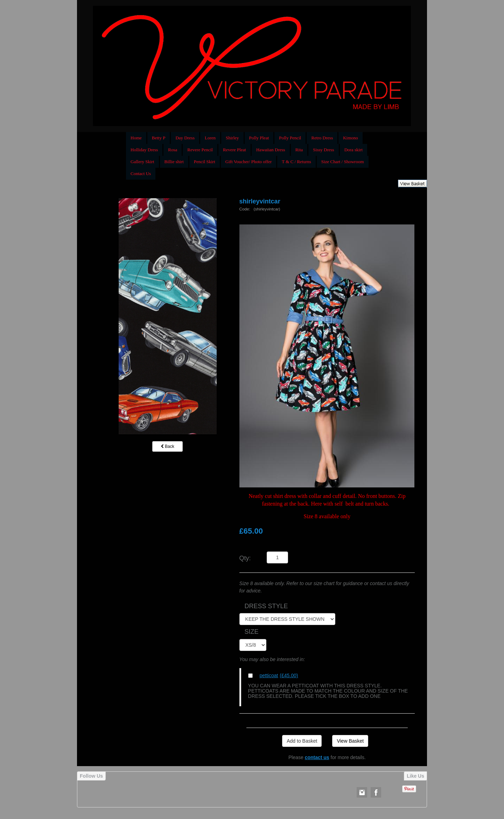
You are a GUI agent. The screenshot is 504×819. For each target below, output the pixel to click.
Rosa (173, 150)
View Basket (350, 741)
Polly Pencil (290, 138)
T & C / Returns (296, 162)
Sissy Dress (323, 150)
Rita (299, 150)
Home (136, 138)
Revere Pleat (234, 150)
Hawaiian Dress (271, 150)
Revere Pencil (200, 150)
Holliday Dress (144, 150)
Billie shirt (174, 162)
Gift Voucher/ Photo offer (249, 162)
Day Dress (185, 138)
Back (168, 446)
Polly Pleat (259, 138)
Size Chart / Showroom (343, 162)
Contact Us (141, 173)
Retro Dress (322, 138)
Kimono (351, 138)
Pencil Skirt (205, 162)
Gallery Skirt (142, 162)
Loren (210, 138)
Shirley (232, 138)
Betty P (159, 138)
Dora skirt (353, 150)
